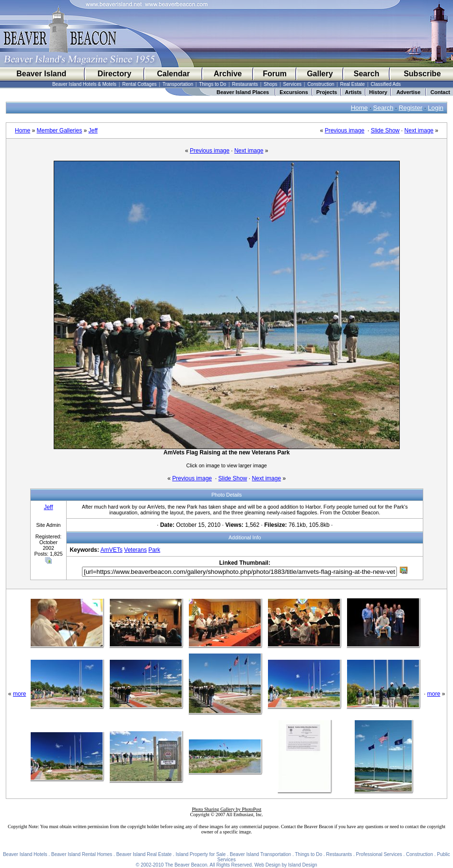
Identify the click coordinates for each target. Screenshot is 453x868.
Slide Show (385, 131)
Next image (419, 131)
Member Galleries (59, 131)
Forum (275, 74)
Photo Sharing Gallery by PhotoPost (226, 809)
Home (360, 108)
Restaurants (245, 84)
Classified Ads (386, 84)
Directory (115, 74)
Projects (327, 92)
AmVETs (111, 550)
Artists (354, 92)
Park (155, 550)
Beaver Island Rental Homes (82, 854)
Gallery (320, 74)
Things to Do (213, 84)
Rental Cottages (139, 84)
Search (366, 74)
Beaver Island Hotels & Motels (84, 84)
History (378, 92)
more (19, 694)
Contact (440, 92)
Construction (321, 84)
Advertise (408, 92)
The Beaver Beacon (186, 865)
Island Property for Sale (201, 854)
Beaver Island (41, 74)
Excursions (294, 92)
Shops (270, 84)
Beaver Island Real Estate (144, 854)
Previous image (344, 131)
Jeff (93, 131)
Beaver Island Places (243, 92)
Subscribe (422, 74)
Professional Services (379, 854)
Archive (228, 74)
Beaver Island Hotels (25, 854)
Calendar (173, 74)
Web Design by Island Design (286, 865)
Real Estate (352, 84)
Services (292, 84)
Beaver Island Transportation (260, 854)
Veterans (135, 550)
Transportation (178, 84)
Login (436, 108)
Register (411, 108)
